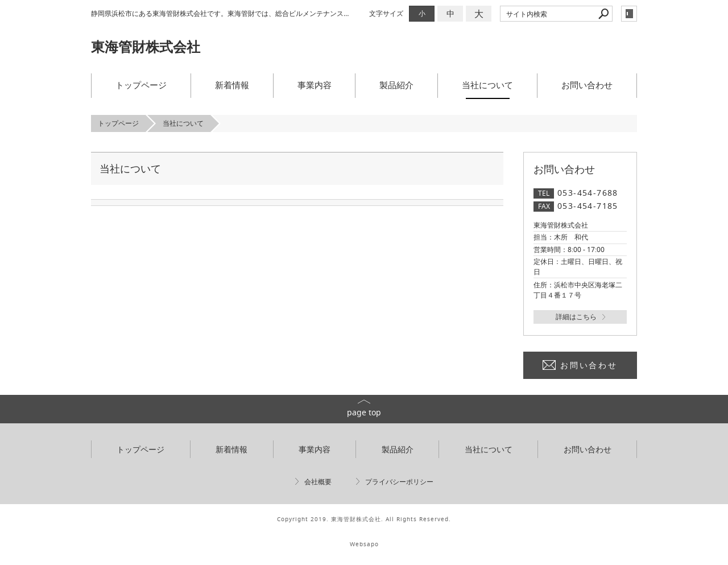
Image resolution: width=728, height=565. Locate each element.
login (629, 14)
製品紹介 (396, 85)
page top (364, 412)
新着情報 (232, 85)
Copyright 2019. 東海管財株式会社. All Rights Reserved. (364, 519)
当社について (487, 85)
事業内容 (315, 85)
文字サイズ (386, 13)
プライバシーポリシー (399, 482)
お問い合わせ (587, 85)
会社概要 (318, 482)
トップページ (141, 85)
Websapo (364, 544)
